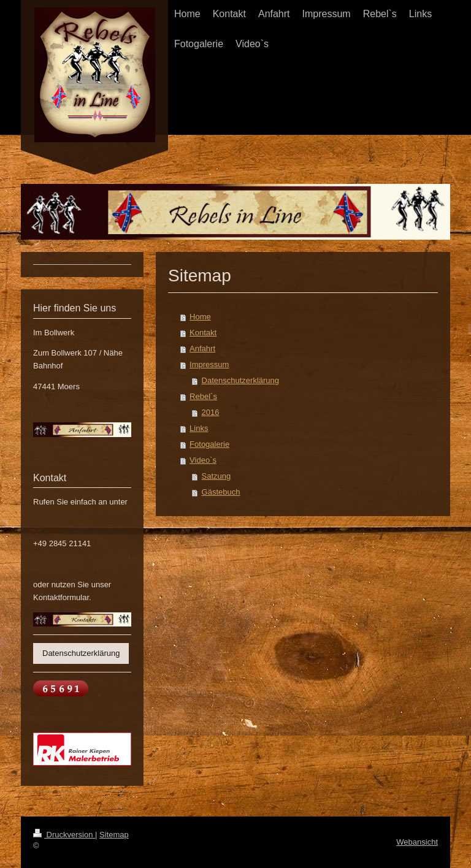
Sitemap (114, 835)
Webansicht (417, 842)
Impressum (209, 364)
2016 (211, 412)
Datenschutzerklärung (240, 380)
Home (200, 317)
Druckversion (64, 835)
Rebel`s (203, 396)
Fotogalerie (209, 444)
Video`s (203, 460)
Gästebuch (221, 492)
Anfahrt (202, 348)
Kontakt (203, 333)
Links (199, 428)
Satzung (216, 476)
